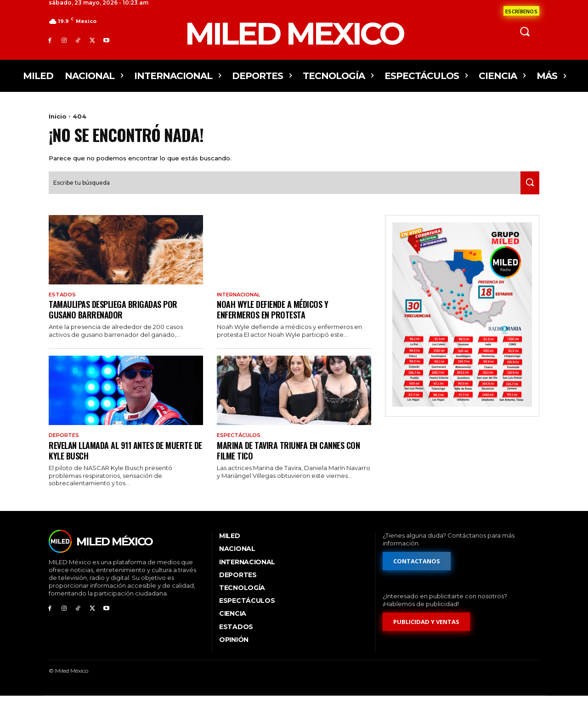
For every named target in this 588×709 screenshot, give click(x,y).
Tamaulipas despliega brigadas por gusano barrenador (118, 321)
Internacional (242, 306)
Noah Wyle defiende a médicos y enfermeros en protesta (277, 321)
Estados (63, 306)
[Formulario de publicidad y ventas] (427, 635)
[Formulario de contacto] (521, 11)
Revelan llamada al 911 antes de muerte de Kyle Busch (112, 462)
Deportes (65, 448)
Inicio (58, 116)
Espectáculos (241, 448)
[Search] (527, 194)
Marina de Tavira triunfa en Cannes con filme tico (293, 462)
